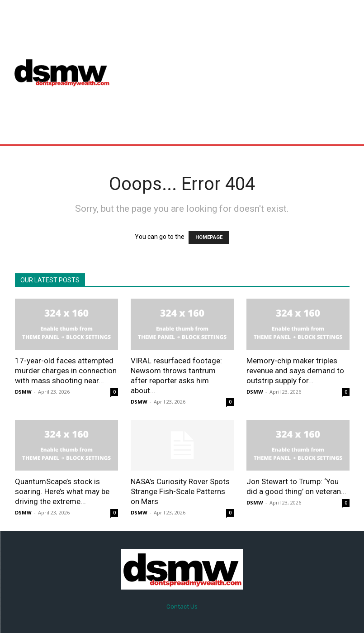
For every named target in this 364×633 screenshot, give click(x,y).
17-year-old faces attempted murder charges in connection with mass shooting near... (66, 371)
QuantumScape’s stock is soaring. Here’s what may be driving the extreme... (62, 491)
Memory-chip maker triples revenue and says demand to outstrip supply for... (295, 371)
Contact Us (182, 607)
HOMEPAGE (209, 237)
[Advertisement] (241, 72)
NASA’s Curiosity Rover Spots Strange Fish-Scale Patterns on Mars (180, 491)
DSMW (23, 392)
